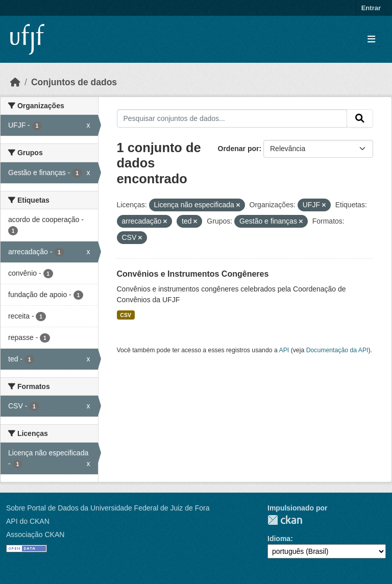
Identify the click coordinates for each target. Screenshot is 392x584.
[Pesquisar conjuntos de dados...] (232, 118)
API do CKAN (28, 521)
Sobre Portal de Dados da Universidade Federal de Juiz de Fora (108, 508)
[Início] (15, 82)
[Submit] (360, 118)
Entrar (371, 8)
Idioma (279, 539)
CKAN (285, 520)
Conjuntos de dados (74, 82)
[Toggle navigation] (371, 40)
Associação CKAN (35, 534)
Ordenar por (239, 149)
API (284, 350)
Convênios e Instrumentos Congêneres (193, 274)
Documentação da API (337, 350)
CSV (126, 315)
